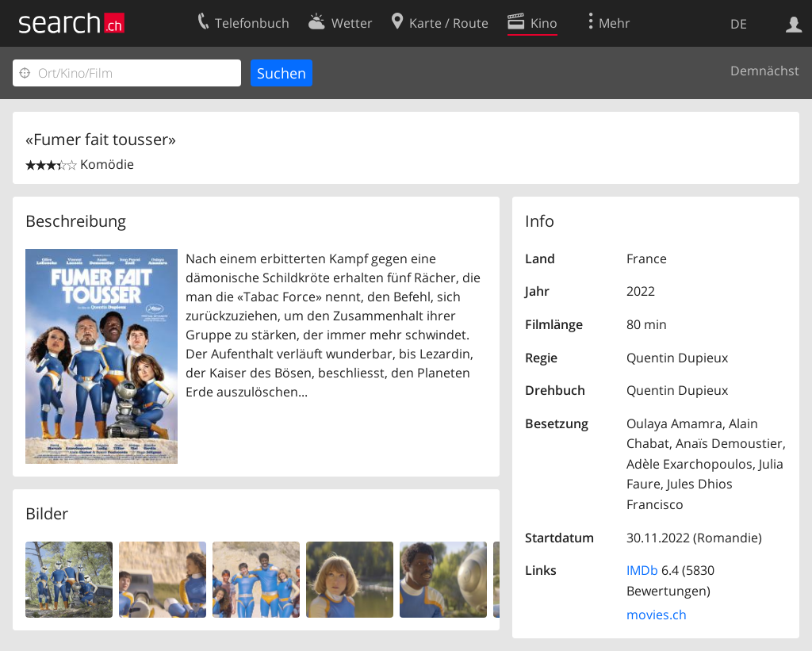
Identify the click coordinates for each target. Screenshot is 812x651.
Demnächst (765, 71)
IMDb (642, 570)
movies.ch (657, 615)
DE (739, 24)
